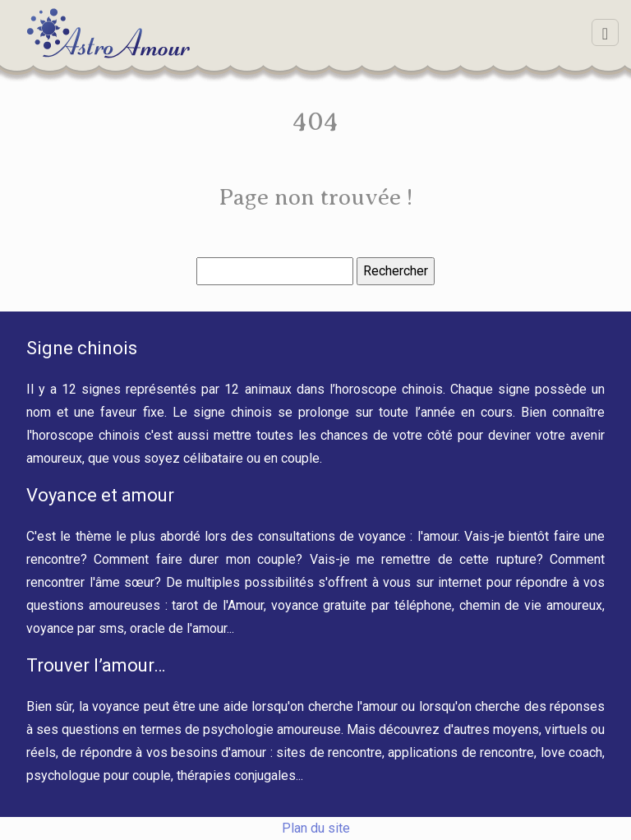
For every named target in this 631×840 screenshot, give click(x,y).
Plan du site (316, 828)
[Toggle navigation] (605, 32)
